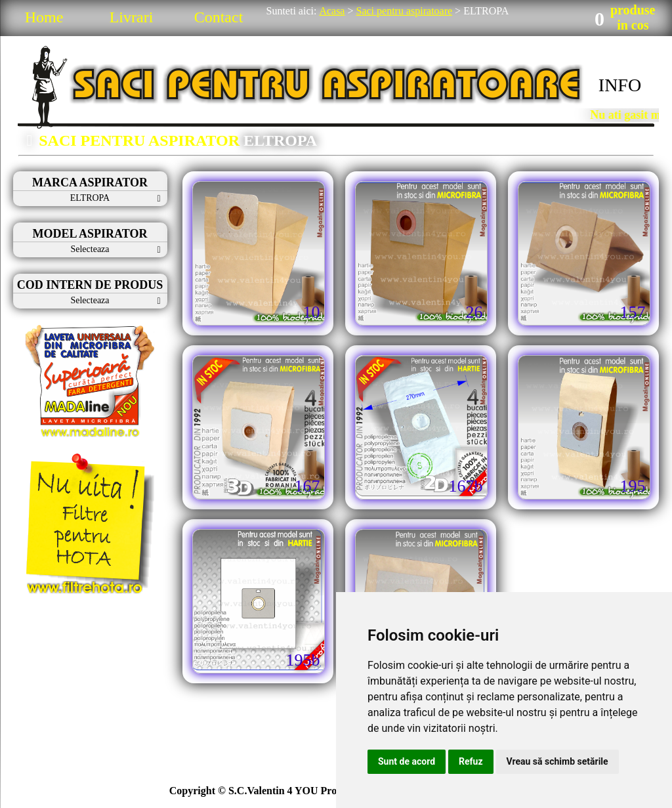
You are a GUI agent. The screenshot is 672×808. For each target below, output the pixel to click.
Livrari (132, 17)
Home (44, 17)
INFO (620, 85)
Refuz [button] (471, 761)
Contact (219, 17)
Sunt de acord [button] (407, 761)
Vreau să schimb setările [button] (557, 761)
